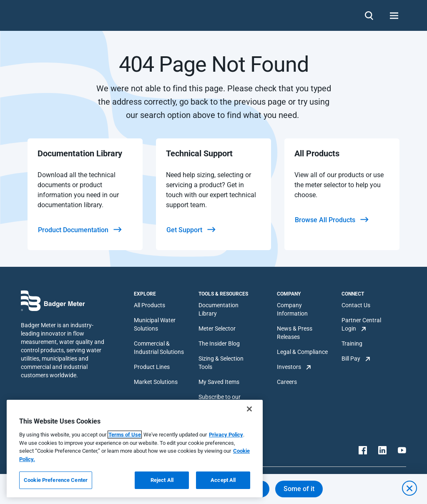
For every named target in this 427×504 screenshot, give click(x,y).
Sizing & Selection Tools (221, 363)
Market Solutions (156, 382)
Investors (289, 367)
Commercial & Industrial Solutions (159, 348)
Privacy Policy (226, 435)
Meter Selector (217, 328)
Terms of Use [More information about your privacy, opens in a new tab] (125, 435)
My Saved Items (219, 382)
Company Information (292, 309)
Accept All (223, 480)
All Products (149, 305)
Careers (287, 382)
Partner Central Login (361, 324)
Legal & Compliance (302, 352)
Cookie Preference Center (56, 480)
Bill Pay (351, 359)
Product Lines (152, 367)
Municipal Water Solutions (155, 324)
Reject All (162, 480)
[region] (135, 449)
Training (352, 344)
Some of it (299, 489)
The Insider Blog (219, 344)
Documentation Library (219, 309)
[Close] (249, 409)
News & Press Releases (295, 333)
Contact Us (356, 305)
